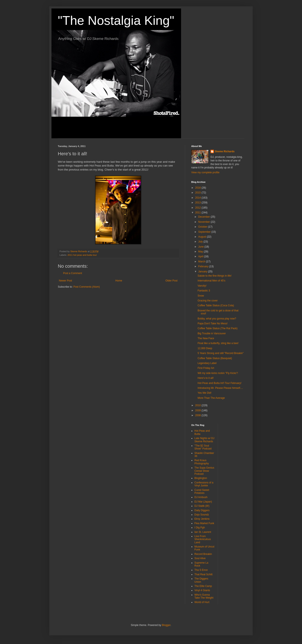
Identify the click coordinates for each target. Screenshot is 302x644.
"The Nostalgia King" (116, 20)
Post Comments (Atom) (87, 287)
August (203, 237)
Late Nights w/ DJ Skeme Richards (204, 440)
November (204, 222)
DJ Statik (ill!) (202, 506)
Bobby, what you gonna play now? (217, 319)
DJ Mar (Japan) (203, 502)
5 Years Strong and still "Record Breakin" (221, 353)
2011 (198, 213)
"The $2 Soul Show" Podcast (203, 447)
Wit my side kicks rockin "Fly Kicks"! (218, 373)
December (204, 217)
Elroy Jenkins (202, 519)
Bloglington (201, 478)
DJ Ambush (201, 497)
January (203, 272)
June (201, 247)
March (202, 262)
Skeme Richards (225, 151)
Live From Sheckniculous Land (203, 539)
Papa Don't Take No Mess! (213, 323)
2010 (198, 405)
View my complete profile (205, 172)
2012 (198, 208)
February (204, 266)
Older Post (171, 281)
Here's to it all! (206, 378)
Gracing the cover (208, 301)
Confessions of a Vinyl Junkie (204, 484)
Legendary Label (207, 363)
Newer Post (65, 281)
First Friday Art (206, 368)
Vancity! (202, 286)
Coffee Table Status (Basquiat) (215, 358)
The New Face (206, 338)
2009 (198, 410)
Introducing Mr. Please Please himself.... (220, 388)
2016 (198, 188)
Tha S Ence (201, 570)
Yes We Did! (204, 393)
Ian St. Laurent (203, 532)
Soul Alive (200, 558)
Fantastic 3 (204, 291)
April (201, 256)
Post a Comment (73, 273)
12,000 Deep (205, 348)
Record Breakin (203, 554)
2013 (198, 203)
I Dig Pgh (200, 528)
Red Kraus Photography (202, 462)
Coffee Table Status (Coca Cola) (216, 305)
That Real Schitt (203, 574)
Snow (201, 296)
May (201, 252)
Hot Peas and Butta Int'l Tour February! (220, 383)
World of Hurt (202, 602)
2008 (198, 415)
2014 (198, 198)
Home (119, 281)
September (205, 232)
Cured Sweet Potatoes (202, 491)
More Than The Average (211, 398)
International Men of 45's (211, 281)
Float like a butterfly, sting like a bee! (218, 343)
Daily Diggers (202, 510)
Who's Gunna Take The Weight (204, 596)
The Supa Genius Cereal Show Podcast (204, 471)
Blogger (166, 625)
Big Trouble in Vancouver (212, 333)
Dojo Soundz (202, 515)
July (201, 242)
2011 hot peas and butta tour (82, 255)
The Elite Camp (203, 586)
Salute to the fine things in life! (215, 276)
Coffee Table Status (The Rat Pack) (217, 328)
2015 (198, 193)
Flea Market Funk (204, 523)
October (203, 227)
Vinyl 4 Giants (202, 590)
